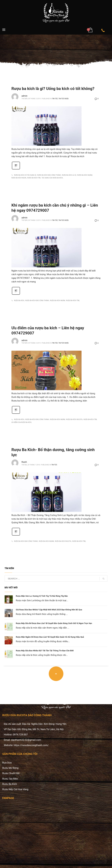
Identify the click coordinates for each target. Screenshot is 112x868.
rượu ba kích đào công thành (49, 175)
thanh (24, 462)
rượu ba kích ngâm (85, 175)
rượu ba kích (19, 301)
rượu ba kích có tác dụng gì (25, 175)
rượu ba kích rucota (74, 419)
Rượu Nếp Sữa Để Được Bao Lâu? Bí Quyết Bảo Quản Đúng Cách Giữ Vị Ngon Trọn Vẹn (54, 623)
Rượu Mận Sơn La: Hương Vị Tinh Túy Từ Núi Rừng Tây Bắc (42, 596)
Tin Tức (55, 99)
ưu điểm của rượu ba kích (21, 422)
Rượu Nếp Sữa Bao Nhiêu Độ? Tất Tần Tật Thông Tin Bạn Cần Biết (45, 651)
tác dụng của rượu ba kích (52, 178)
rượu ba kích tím (34, 178)
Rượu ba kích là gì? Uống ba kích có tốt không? (53, 89)
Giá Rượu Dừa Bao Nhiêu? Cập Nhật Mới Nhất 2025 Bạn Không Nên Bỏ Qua (49, 610)
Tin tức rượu (64, 99)
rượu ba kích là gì (69, 175)
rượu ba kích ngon (19, 178)
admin (24, 96)
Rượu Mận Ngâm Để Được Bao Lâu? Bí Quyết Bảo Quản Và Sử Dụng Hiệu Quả (50, 637)
